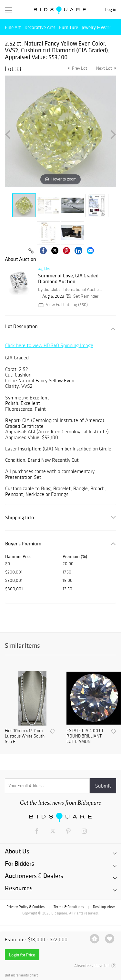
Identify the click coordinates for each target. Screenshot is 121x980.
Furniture (69, 27)
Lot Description (21, 326)
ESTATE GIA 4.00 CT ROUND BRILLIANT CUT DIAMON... (85, 736)
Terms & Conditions (69, 907)
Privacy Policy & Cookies (25, 907)
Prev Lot (77, 68)
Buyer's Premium (23, 544)
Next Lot (106, 68)
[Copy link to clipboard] (31, 251)
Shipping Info (20, 517)
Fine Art (13, 27)
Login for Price (22, 955)
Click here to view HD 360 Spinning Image (49, 345)
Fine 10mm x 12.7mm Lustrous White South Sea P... (25, 736)
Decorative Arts (40, 27)
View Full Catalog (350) (62, 305)
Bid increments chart (21, 975)
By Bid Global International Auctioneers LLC (70, 289)
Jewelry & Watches (100, 27)
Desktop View (104, 907)
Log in (111, 10)
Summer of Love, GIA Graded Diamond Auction (68, 279)
